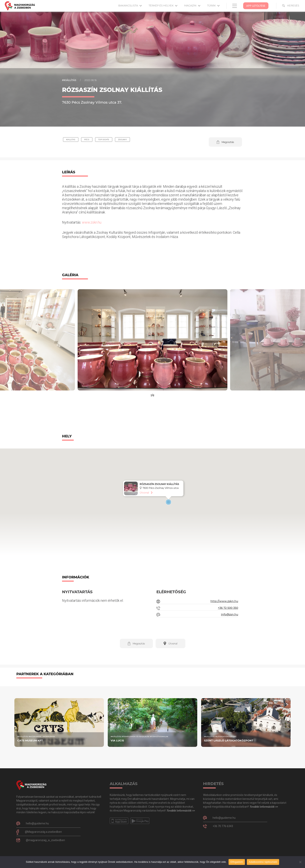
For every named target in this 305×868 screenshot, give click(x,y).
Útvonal (144, 493)
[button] (225, 142)
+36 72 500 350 (228, 608)
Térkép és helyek (163, 5)
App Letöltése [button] (256, 6)
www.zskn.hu (92, 222)
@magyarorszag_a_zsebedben (45, 840)
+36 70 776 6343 (223, 826)
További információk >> (181, 811)
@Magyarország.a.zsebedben (43, 832)
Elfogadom (237, 862)
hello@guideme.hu (37, 823)
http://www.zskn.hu (224, 601)
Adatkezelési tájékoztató (263, 862)
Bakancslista (130, 5)
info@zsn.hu (230, 614)
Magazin (192, 5)
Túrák (213, 5)
